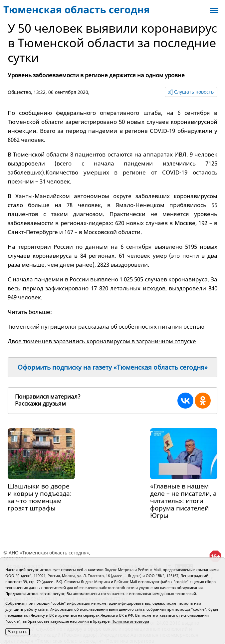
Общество (19, 92)
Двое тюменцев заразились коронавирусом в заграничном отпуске (102, 341)
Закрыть (18, 632)
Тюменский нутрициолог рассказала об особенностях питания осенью (106, 326)
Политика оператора (130, 621)
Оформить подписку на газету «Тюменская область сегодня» (113, 367)
